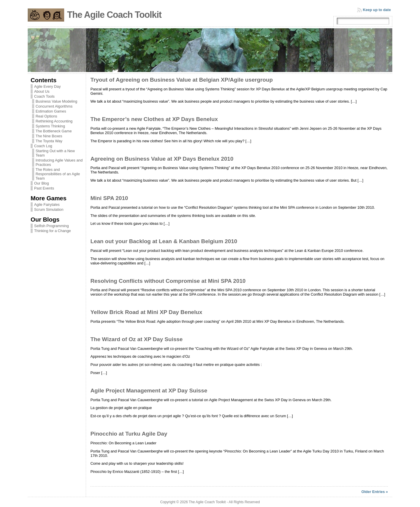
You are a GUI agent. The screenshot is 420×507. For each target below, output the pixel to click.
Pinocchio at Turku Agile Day (129, 434)
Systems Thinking (50, 126)
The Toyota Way (49, 141)
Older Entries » (375, 492)
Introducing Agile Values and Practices (59, 162)
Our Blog (42, 183)
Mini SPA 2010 (109, 198)
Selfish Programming (51, 226)
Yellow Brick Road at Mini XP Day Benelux (146, 312)
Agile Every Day (47, 86)
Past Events (44, 188)
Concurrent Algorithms (54, 106)
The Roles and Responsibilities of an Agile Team (58, 174)
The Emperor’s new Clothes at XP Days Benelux (154, 119)
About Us (42, 91)
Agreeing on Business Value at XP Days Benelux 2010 (162, 159)
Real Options (46, 116)
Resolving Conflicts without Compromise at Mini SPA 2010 (168, 281)
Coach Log (43, 146)
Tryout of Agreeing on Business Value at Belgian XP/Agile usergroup (182, 80)
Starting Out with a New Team (55, 153)
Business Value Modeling (56, 101)
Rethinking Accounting (54, 121)
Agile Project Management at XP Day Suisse (149, 391)
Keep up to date (377, 10)
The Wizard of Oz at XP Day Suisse (136, 339)
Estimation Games (51, 111)
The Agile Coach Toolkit (114, 15)
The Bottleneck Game (54, 131)
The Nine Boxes (49, 136)
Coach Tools (44, 96)
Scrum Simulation (49, 209)
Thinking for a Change (52, 231)
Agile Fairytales (47, 205)
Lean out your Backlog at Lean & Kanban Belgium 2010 (164, 241)
